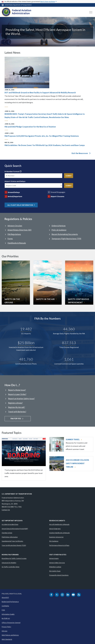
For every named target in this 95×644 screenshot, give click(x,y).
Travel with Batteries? (17, 412)
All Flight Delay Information (21, 205)
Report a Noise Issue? (17, 390)
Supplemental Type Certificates (12, 541)
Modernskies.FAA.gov (16, 458)
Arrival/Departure (15, 196)
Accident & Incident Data (10, 524)
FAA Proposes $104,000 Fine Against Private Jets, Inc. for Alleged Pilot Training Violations (42, 136)
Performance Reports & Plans (59, 545)
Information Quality (8, 614)
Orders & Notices (59, 226)
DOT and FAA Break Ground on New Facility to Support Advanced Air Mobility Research (40, 93)
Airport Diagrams (55, 529)
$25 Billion (26, 343)
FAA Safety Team (55, 571)
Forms (10, 239)
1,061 (69, 359)
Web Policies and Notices (10, 635)
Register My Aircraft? (17, 407)
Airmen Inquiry (54, 558)
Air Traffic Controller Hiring (11, 567)
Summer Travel (74, 439)
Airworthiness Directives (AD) (20, 230)
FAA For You (18, 419)
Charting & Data (7, 533)
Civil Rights (5, 606)
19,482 (26, 329)
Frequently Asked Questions (59, 575)
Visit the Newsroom (81, 153)
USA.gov (5, 631)
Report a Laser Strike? (17, 394)
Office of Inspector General (11, 623)
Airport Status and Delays (15, 181)
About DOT (5, 597)
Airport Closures (57, 196)
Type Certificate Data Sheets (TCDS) (14, 545)
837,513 (69, 343)
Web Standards (7, 639)
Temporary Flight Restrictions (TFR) (66, 239)
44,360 (69, 329)
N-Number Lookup (55, 567)
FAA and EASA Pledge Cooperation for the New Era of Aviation (30, 127)
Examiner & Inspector (56, 537)
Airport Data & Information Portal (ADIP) (15, 529)
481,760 (26, 359)
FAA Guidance (54, 541)
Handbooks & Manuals (17, 243)
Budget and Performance (10, 602)
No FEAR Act (6, 618)
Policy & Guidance (59, 230)
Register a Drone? (15, 403)
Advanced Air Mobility (9, 563)
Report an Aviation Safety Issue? (21, 399)
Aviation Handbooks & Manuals (60, 533)
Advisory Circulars (15, 226)
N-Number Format (12, 171)
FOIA (3, 610)
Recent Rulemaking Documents (65, 234)
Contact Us (6, 510)
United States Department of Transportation (18, 5)
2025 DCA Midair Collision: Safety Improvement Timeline (77, 463)
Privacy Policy (6, 627)
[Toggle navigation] (91, 12)
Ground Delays (14, 192)
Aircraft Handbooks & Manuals (59, 524)
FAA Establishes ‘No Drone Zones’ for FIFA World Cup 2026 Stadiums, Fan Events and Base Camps (45, 145)
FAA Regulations (14, 234)
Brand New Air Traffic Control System (14, 558)
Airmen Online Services (57, 563)
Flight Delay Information (10, 537)
